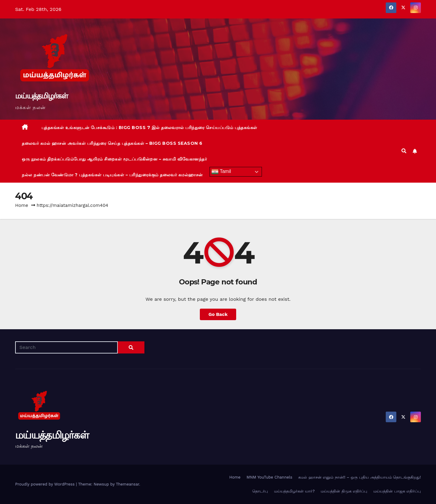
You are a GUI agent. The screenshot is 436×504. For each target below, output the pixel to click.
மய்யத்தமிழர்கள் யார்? (294, 491)
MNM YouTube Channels (269, 477)
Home (22, 205)
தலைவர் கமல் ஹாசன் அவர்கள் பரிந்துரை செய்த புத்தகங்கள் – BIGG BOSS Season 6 (112, 143)
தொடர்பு (260, 491)
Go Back (218, 314)
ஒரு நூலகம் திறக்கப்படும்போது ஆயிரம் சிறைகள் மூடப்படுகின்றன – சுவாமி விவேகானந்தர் (114, 159)
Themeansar (128, 484)
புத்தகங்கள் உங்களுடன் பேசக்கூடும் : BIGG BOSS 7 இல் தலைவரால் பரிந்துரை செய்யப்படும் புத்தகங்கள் (149, 128)
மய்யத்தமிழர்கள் (41, 96)
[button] (404, 151)
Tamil (221, 172)
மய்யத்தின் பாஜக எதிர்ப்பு (397, 491)
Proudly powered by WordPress (46, 484)
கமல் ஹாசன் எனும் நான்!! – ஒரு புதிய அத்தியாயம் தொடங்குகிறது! (360, 477)
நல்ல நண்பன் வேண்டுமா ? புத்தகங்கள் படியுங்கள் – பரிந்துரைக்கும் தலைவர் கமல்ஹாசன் (112, 175)
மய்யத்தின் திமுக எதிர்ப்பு (344, 491)
